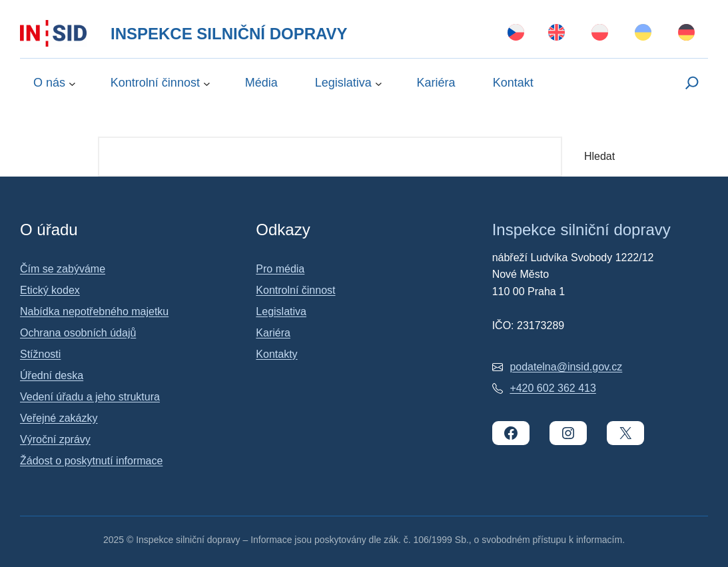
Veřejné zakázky (59, 418)
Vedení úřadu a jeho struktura (90, 397)
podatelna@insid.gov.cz (566, 367)
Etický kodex (50, 290)
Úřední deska (52, 375)
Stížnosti (40, 354)
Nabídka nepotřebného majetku (94, 311)
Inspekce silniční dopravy (229, 34)
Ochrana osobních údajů (78, 333)
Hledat (599, 156)
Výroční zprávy (55, 439)
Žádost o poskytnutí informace (91, 461)
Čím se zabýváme (63, 269)
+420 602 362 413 (552, 388)
